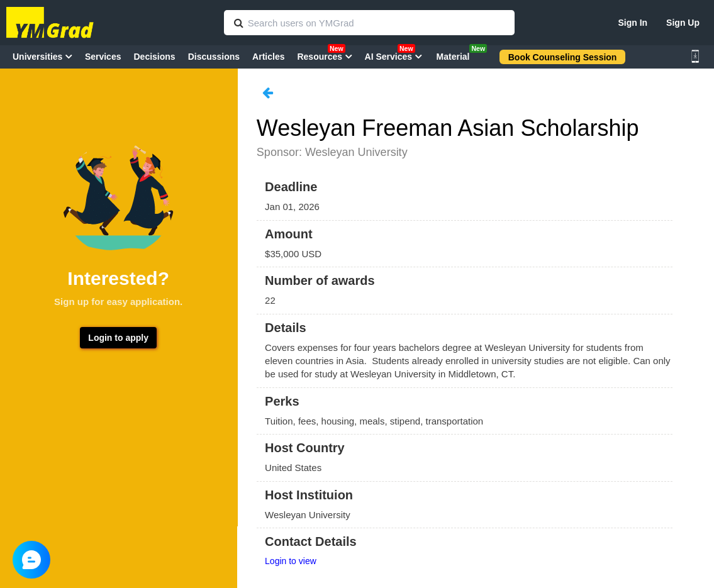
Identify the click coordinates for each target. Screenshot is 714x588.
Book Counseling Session (563, 57)
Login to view (291, 561)
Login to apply (118, 338)
